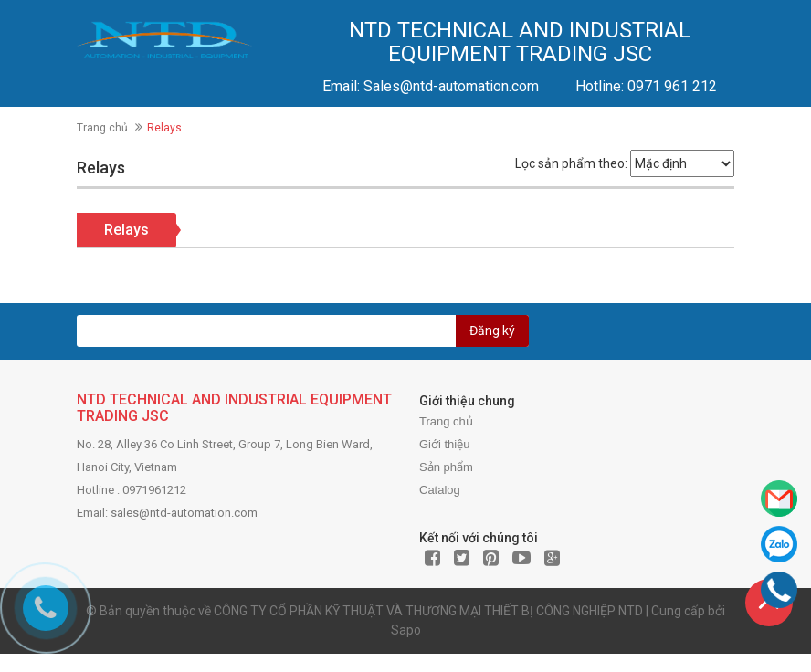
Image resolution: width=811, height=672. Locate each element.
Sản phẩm (446, 467)
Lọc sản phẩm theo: (571, 163)
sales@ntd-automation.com (184, 513)
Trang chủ (102, 128)
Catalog (440, 490)
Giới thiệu (444, 444)
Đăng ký (492, 331)
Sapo (406, 630)
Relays (126, 230)
